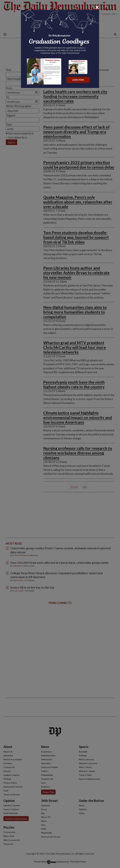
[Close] (97, 7)
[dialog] (60, 434)
